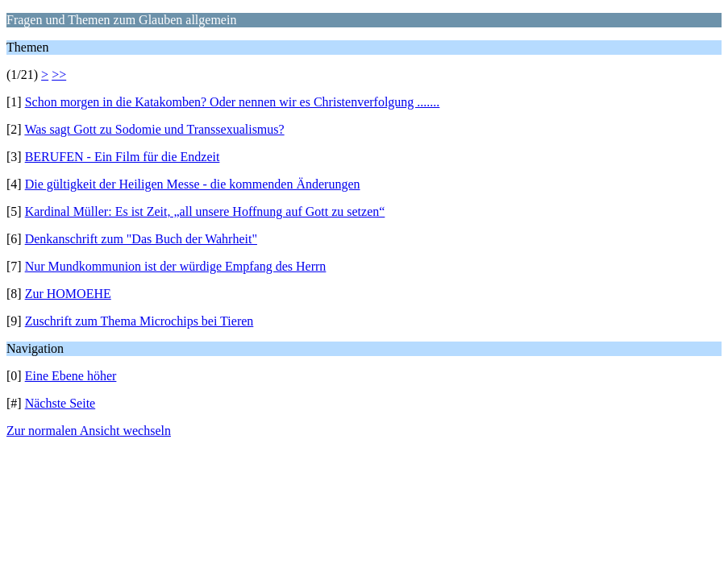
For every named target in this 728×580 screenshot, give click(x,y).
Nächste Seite (60, 403)
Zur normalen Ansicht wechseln (89, 431)
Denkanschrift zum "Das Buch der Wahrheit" (141, 239)
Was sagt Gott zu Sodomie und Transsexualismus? (154, 129)
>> (59, 75)
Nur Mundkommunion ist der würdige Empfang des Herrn (176, 266)
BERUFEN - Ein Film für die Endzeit (123, 157)
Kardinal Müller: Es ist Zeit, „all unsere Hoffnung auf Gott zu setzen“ (205, 211)
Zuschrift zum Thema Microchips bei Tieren (139, 321)
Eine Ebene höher (71, 376)
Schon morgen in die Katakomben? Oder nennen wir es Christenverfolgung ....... (233, 102)
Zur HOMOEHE (68, 294)
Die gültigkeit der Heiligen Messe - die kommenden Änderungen (193, 184)
